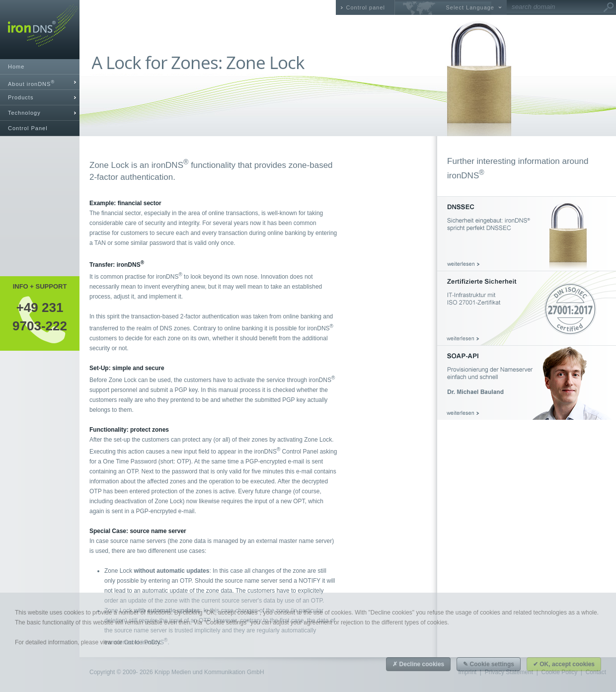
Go (609, 7)
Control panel (366, 7)
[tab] (40, 82)
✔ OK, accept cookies (564, 664)
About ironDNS (31, 83)
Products (21, 97)
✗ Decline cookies (418, 664)
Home (16, 67)
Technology (24, 113)
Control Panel (28, 128)
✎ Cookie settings (489, 664)
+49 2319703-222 (40, 316)
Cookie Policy (142, 642)
